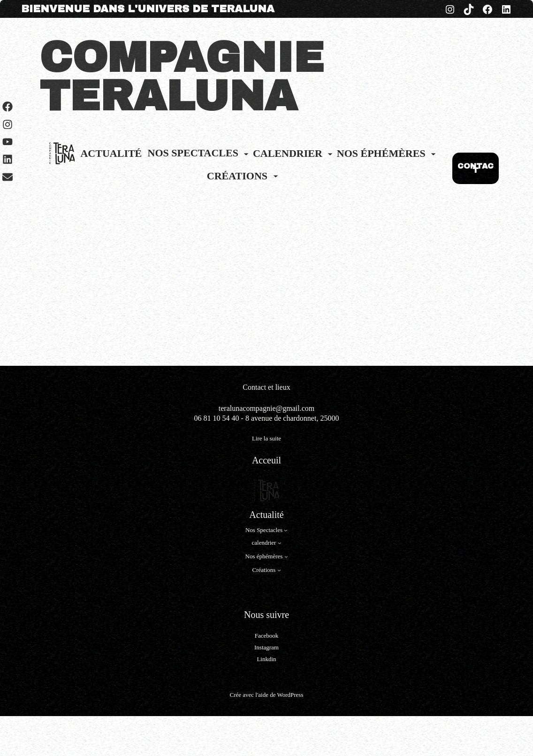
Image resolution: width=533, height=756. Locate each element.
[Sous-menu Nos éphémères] (433, 153)
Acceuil (266, 460)
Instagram (266, 647)
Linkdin (266, 659)
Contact (255, 387)
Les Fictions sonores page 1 (84, 326)
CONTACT (476, 168)
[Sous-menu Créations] (276, 176)
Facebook (267, 636)
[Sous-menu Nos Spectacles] (246, 153)
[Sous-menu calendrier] (330, 153)
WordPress (290, 695)
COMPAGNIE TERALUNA (182, 77)
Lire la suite (266, 439)
